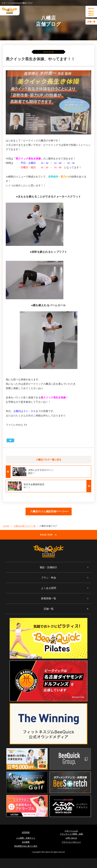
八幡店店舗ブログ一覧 (25, 526)
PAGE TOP (49, 535)
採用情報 (26, 832)
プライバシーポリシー (71, 842)
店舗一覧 (91, 22)
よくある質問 (49, 588)
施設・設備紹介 (48, 567)
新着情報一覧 (49, 598)
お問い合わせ (71, 838)
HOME (6, 526)
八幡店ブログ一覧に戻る (49, 460)
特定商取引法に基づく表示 (26, 846)
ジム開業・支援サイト (26, 838)
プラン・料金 (49, 578)
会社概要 (26, 842)
